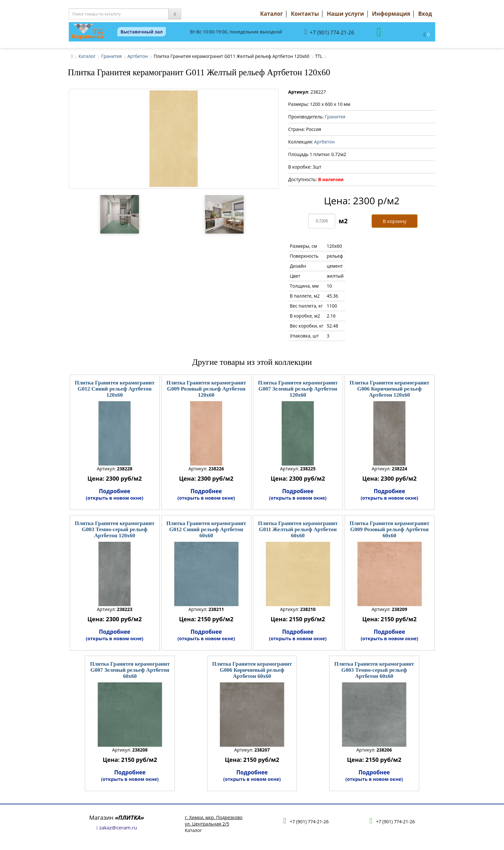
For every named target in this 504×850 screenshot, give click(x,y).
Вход (425, 14)
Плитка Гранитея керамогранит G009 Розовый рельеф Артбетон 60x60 (389, 529)
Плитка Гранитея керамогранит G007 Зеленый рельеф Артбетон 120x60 (298, 389)
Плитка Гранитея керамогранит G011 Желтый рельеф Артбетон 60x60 (298, 529)
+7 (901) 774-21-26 (329, 32)
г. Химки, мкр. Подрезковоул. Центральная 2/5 (214, 821)
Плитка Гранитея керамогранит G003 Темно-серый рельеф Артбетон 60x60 (374, 670)
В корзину (395, 221)
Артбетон (138, 56)
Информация (391, 14)
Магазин (117, 818)
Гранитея (112, 56)
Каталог (271, 14)
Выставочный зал (142, 32)
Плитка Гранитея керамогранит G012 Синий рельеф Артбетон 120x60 (114, 389)
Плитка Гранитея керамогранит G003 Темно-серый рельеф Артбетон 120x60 (114, 529)
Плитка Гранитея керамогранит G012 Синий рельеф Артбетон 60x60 (206, 529)
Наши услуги (346, 14)
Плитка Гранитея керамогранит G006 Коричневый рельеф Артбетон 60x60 (252, 670)
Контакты (305, 14)
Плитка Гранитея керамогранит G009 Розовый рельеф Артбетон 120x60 (206, 389)
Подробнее (115, 494)
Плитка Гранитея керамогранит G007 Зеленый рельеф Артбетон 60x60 (130, 670)
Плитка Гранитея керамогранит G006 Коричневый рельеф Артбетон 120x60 (389, 389)
